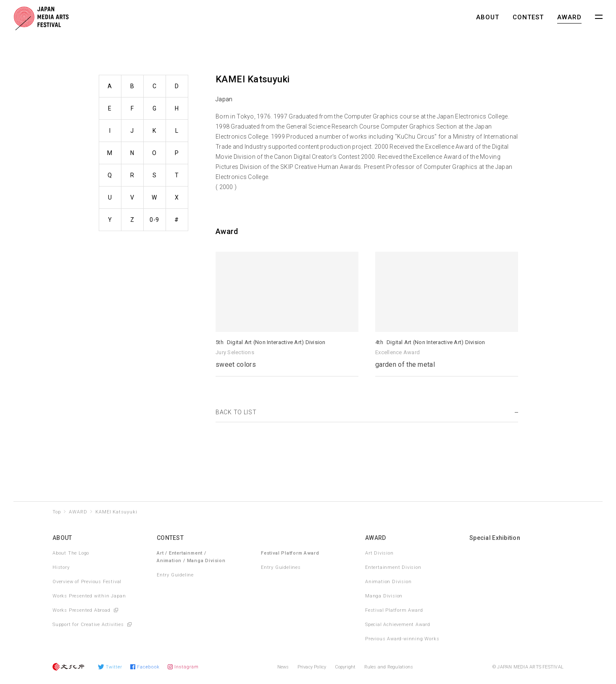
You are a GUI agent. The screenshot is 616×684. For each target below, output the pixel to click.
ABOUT (488, 17)
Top (57, 512)
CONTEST (528, 17)
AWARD (569, 17)
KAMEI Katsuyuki (116, 512)
